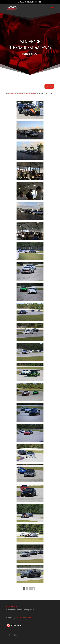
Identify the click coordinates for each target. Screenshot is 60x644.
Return (49, 86)
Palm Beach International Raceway (21, 93)
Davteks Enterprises (24, 617)
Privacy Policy (11, 606)
